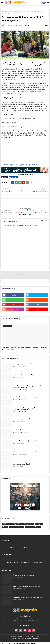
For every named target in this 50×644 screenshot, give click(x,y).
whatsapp (15, 300)
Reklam (38, 636)
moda (6, 527)
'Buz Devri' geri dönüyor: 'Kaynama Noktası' (28, 597)
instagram (15, 309)
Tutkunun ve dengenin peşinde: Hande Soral (26, 419)
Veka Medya (24, 209)
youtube (38, 309)
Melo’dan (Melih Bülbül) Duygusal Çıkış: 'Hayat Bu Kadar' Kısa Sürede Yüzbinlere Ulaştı (29, 464)
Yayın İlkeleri (29, 636)
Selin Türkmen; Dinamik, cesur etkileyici (24, 452)
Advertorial (7, 524)
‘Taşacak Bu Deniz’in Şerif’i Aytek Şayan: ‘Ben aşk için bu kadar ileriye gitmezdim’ (29, 387)
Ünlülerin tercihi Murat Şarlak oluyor (24, 375)
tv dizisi (21, 527)
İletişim (21, 636)
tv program (30, 527)
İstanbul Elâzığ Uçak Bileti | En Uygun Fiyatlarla (27, 441)
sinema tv (13, 527)
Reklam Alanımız (25, 275)
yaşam (38, 527)
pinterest (15, 305)
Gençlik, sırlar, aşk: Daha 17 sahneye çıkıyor (26, 397)
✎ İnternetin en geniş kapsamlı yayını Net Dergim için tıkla (19, 165)
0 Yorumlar (45, 221)
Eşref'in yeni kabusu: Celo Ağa (22, 430)
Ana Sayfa (5, 12)
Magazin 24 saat (18, 524)
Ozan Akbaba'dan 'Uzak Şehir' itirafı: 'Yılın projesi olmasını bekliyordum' (24, 348)
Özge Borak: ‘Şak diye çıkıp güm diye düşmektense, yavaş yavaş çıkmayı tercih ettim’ (29, 409)
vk (38, 305)
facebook (15, 295)
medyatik (39, 524)
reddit (38, 300)
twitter (38, 295)
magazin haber (13, 12)
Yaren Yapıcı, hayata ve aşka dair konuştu (25, 364)
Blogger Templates (21, 639)
